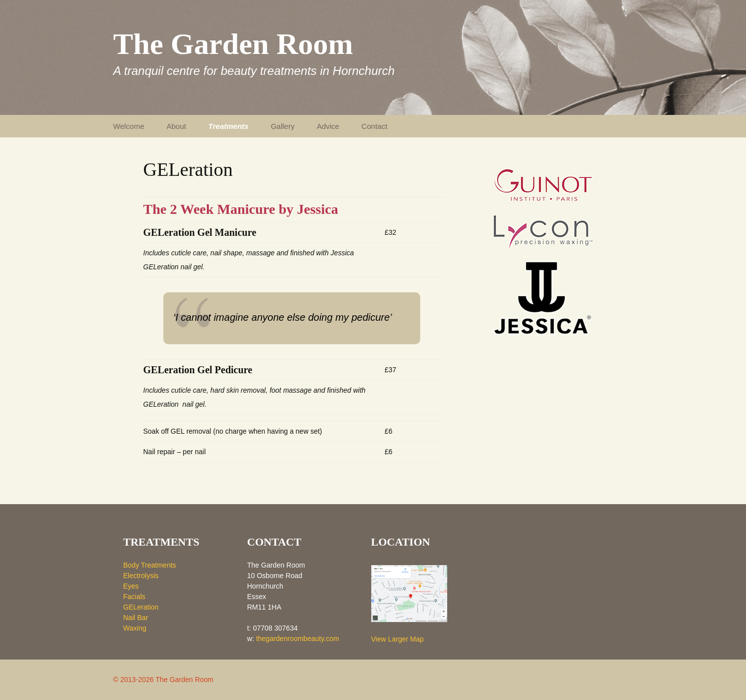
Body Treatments (150, 565)
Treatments (229, 126)
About (176, 126)
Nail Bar (136, 618)
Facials (134, 597)
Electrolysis (141, 576)
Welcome (129, 126)
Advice (328, 126)
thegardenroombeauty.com (297, 639)
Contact (374, 126)
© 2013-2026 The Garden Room (164, 680)
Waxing (135, 628)
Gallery (283, 126)
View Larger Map (398, 639)
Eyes (131, 586)
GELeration (141, 607)
